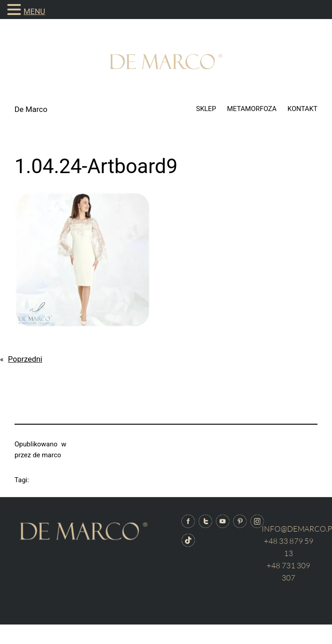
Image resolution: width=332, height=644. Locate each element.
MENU (34, 11)
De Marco (31, 109)
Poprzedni (25, 359)
